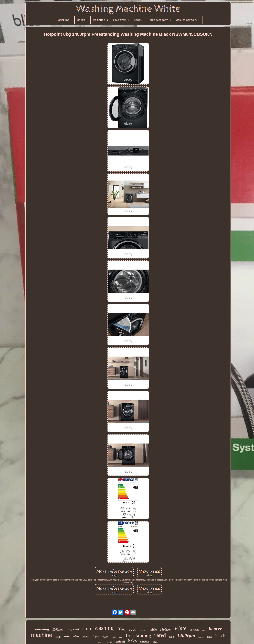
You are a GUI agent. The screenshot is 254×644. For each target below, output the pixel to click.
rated (160, 635)
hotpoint (73, 629)
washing (104, 628)
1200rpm (58, 630)
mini (121, 637)
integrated (72, 636)
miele (153, 629)
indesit (120, 642)
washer (145, 641)
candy (58, 637)
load (171, 637)
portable (194, 630)
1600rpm (166, 629)
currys (101, 642)
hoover (215, 629)
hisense (201, 637)
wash (105, 637)
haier (86, 637)
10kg (121, 629)
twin (204, 630)
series (109, 642)
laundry (133, 630)
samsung (42, 629)
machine (42, 635)
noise (209, 637)
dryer (95, 636)
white (180, 628)
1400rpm (186, 635)
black (155, 642)
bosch (220, 636)
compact (143, 630)
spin (87, 628)
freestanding (138, 635)
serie (114, 637)
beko (132, 641)
